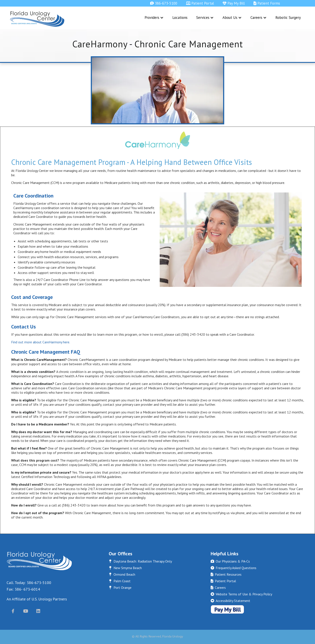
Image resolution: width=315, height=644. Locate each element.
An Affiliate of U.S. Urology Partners (37, 599)
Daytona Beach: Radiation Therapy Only (140, 561)
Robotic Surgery (288, 18)
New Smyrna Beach (125, 568)
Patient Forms (267, 3)
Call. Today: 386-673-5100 (29, 583)
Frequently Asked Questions (233, 568)
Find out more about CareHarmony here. (41, 342)
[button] (154, 18)
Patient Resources (226, 574)
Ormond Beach (122, 574)
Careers (218, 588)
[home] (37, 19)
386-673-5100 (164, 3)
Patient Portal (200, 3)
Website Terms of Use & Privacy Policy (241, 594)
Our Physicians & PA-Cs (230, 561)
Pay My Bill (234, 3)
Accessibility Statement (230, 601)
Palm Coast (120, 581)
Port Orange (120, 588)
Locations (180, 18)
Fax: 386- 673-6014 (23, 589)
